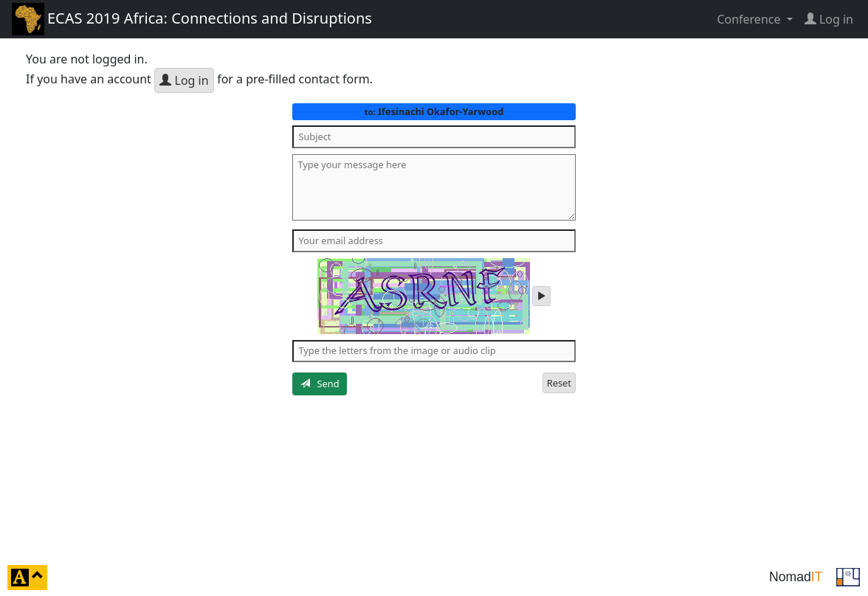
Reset (559, 383)
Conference (750, 19)
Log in (184, 80)
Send (320, 384)
